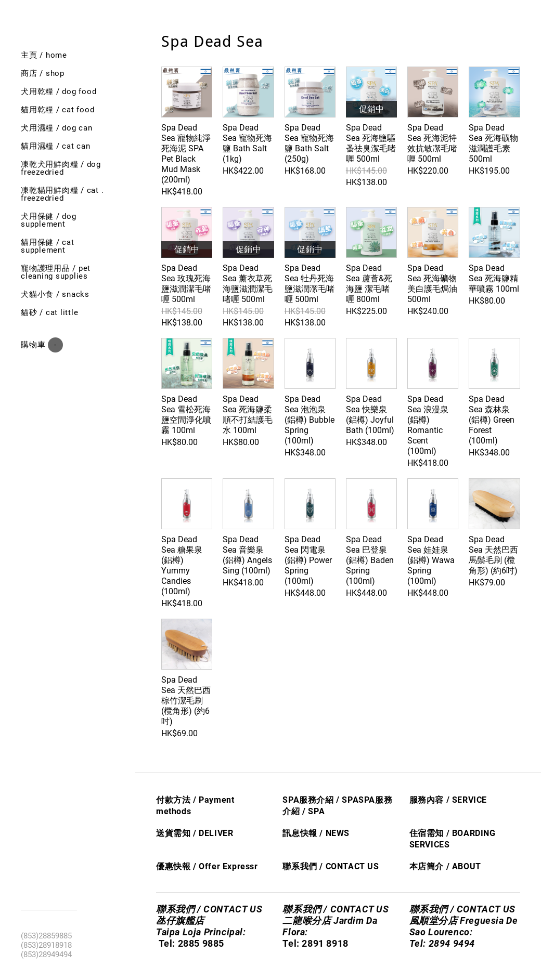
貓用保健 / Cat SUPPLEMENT (48, 246)
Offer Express (227, 866)
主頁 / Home (44, 55)
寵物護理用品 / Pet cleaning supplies (56, 272)
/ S (307, 811)
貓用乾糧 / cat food (57, 110)
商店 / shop (43, 73)
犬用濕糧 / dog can (57, 128)
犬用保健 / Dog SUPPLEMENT (49, 220)
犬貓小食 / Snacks (55, 294)
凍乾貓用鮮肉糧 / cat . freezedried (62, 194)
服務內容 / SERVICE (448, 800)
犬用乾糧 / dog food (59, 92)
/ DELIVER (212, 833)
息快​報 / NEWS (320, 833)
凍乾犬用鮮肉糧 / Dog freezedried (61, 168)
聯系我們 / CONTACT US (331, 866)
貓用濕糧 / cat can (56, 146)
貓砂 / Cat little (49, 312)
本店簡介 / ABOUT (445, 866)
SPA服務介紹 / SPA (320, 800)
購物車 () (42, 345)
